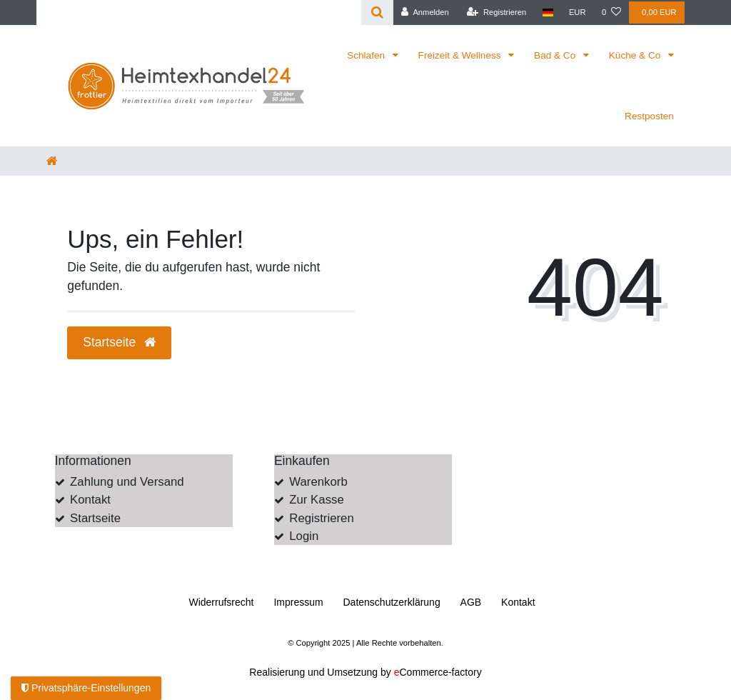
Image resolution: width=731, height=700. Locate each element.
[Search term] (199, 12)
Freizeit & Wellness (461, 55)
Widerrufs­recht (221, 602)
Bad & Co (556, 55)
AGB (471, 602)
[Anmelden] (425, 12)
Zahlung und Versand (127, 482)
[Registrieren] (496, 12)
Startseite (95, 518)
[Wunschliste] (611, 12)
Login (304, 536)
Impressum (298, 602)
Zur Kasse (316, 500)
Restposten (649, 116)
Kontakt (90, 500)
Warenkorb (318, 482)
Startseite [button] (119, 342)
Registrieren (321, 518)
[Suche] (377, 12)
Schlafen (367, 55)
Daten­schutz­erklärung (392, 602)
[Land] (547, 12)
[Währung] (578, 12)
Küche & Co (636, 55)
